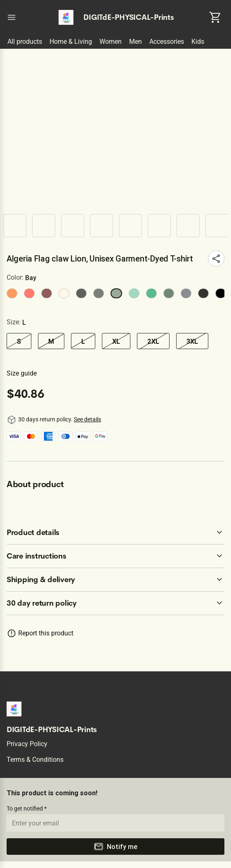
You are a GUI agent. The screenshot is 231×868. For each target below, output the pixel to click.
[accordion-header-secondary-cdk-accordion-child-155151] (115, 556)
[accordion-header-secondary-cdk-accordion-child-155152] (115, 580)
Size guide (22, 373)
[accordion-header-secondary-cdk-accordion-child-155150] (115, 533)
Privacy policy (27, 744)
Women (111, 42)
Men (136, 42)
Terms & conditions (35, 760)
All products (25, 42)
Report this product (46, 633)
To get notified (25, 809)
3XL (192, 341)
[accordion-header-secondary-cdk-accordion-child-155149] (115, 603)
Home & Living (71, 42)
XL (116, 341)
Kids (198, 42)
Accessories (167, 42)
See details (87, 419)
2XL (153, 341)
